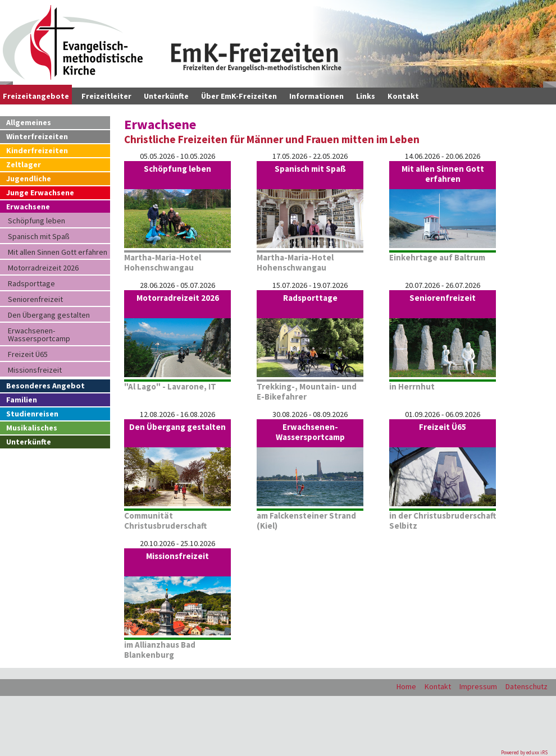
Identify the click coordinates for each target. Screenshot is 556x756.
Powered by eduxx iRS (524, 752)
